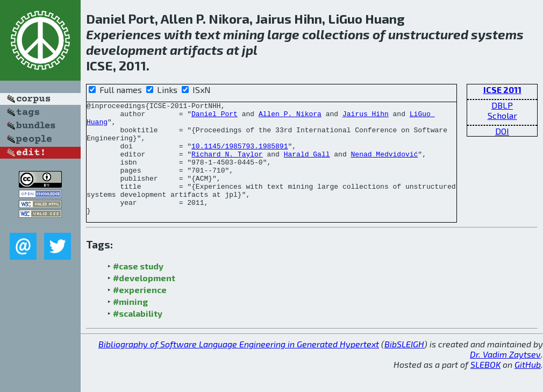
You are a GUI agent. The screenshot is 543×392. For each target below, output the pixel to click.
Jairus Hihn (366, 117)
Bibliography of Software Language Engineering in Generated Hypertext (239, 366)
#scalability (138, 336)
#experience (140, 312)
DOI (502, 131)
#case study (138, 288)
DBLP (502, 105)
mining (244, 34)
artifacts (197, 50)
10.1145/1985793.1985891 (240, 155)
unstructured (428, 34)
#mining (130, 324)
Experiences (124, 34)
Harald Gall (307, 165)
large (283, 34)
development (127, 50)
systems (497, 34)
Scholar (502, 115)
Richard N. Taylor (227, 165)
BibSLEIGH (404, 366)
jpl (250, 50)
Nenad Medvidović (384, 165)
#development (144, 300)
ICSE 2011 (502, 90)
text (208, 34)
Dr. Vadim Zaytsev (505, 377)
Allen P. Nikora (290, 117)
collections (336, 34)
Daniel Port (215, 117)
